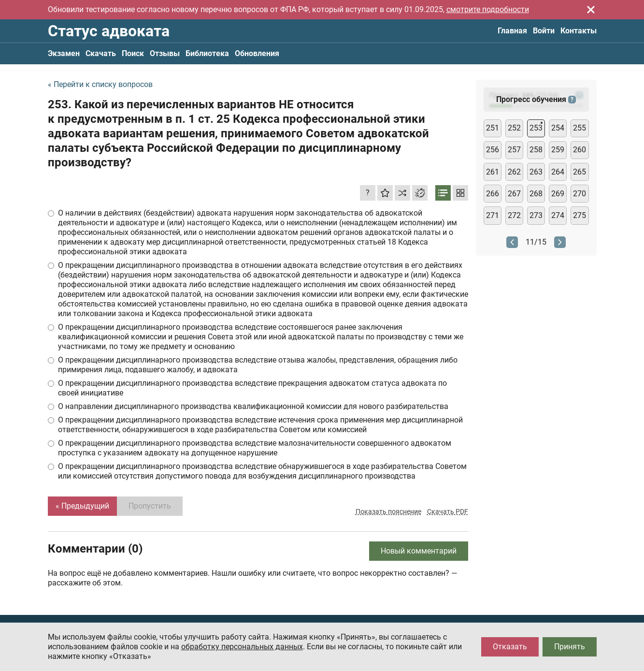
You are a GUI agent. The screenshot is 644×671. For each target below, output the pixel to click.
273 (536, 215)
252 (514, 128)
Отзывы (165, 53)
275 (580, 215)
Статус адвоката (109, 31)
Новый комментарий (419, 551)
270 (580, 194)
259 (558, 150)
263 (536, 172)
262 (514, 172)
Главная (512, 31)
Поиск (133, 53)
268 (536, 194)
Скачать (101, 53)
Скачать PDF (448, 511)
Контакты (579, 31)
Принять (570, 647)
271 (493, 215)
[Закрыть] (591, 10)
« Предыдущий (82, 506)
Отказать (510, 647)
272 (514, 215)
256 (493, 150)
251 (493, 128)
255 (580, 128)
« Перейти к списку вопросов (100, 84)
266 (493, 194)
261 (493, 172)
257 (514, 150)
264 (558, 172)
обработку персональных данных (242, 647)
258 (536, 150)
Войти (544, 31)
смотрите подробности (488, 9)
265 (580, 172)
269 (558, 194)
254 (558, 128)
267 (514, 194)
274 (558, 215)
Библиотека (207, 53)
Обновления (257, 53)
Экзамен (64, 53)
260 (580, 150)
